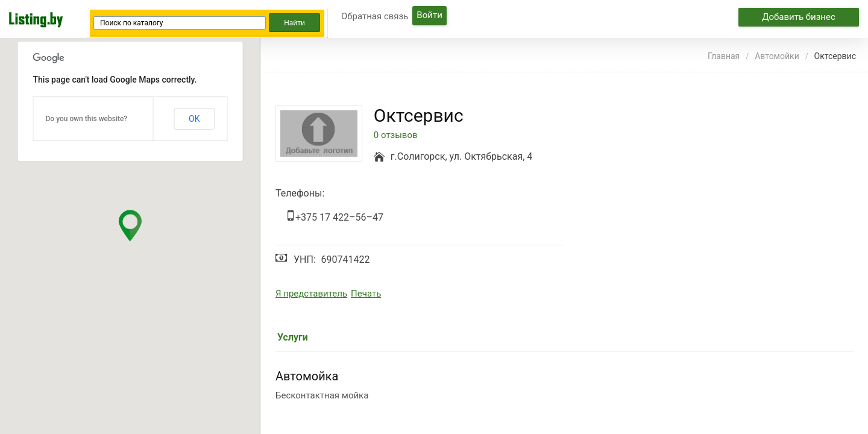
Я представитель (311, 294)
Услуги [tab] (293, 337)
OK (194, 119)
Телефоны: (300, 193)
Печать (366, 294)
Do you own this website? (87, 119)
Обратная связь (375, 16)
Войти (429, 15)
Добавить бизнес (799, 17)
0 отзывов (396, 135)
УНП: (305, 259)
